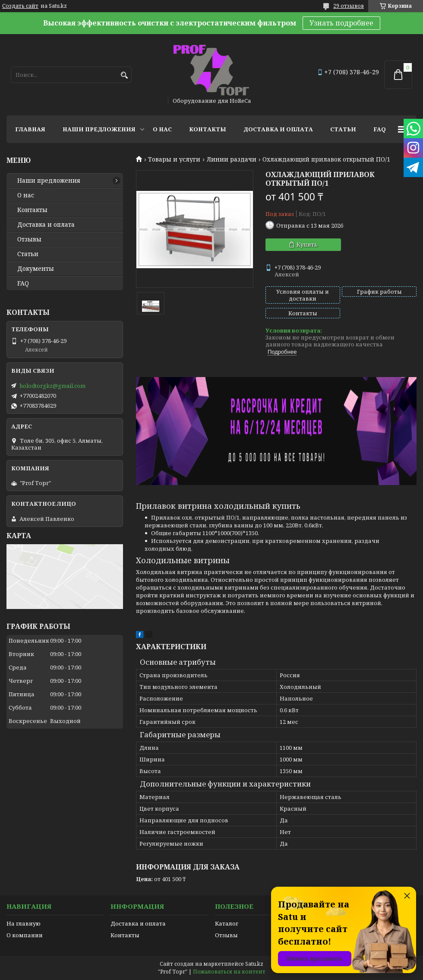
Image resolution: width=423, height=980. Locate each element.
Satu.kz (254, 964)
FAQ (380, 129)
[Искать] (124, 75)
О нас (162, 129)
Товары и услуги (174, 159)
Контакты (208, 129)
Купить (307, 244)
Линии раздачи (232, 159)
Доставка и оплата (278, 129)
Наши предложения (99, 129)
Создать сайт (20, 6)
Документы (36, 269)
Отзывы (29, 239)
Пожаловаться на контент (229, 972)
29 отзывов (349, 6)
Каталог (227, 923)
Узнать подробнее (341, 23)
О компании (25, 935)
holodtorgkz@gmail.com (52, 386)
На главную (24, 923)
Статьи (343, 129)
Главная (30, 129)
